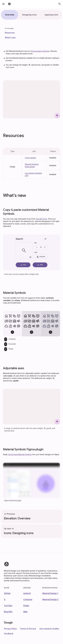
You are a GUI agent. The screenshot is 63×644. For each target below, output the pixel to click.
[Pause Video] (57, 115)
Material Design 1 (50, 593)
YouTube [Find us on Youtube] (8, 606)
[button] (3, 4)
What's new (10, 38)
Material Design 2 (50, 600)
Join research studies (49, 629)
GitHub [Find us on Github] (7, 593)
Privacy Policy (10, 629)
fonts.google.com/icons (40, 51)
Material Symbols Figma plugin (32, 165)
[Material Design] (6, 564)
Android (27, 593)
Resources (10, 33)
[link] (10, 33)
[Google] (8, 623)
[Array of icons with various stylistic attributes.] (31, 99)
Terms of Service (28, 629)
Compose (28, 600)
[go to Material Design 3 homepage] (9, 4)
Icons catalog (30, 158)
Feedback (9, 634)
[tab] (10, 15)
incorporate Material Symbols (20, 455)
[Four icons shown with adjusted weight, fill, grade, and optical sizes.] (31, 407)
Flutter (26, 606)
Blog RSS (8, 612)
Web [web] (25, 612)
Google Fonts (41, 219)
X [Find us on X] (5, 600)
